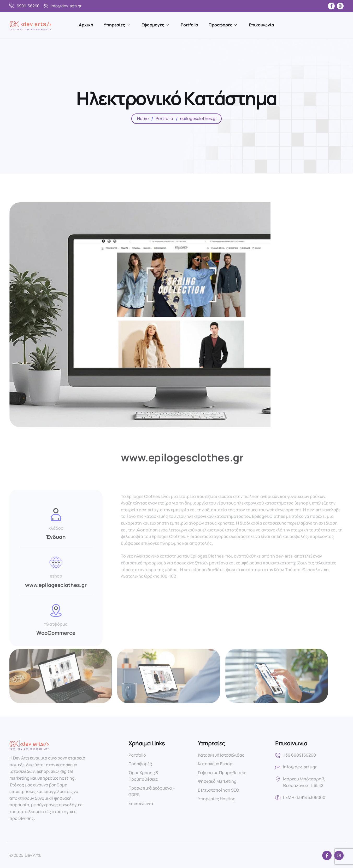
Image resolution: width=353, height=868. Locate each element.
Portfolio (189, 25)
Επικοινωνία (261, 25)
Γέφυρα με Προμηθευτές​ (222, 773)
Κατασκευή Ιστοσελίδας (221, 755)
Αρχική (86, 25)
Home (143, 118)
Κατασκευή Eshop (215, 764)
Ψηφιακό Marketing (217, 781)
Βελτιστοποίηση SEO (219, 790)
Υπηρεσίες (117, 25)
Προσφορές (223, 25)
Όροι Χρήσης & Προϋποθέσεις (143, 776)
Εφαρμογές (155, 25)
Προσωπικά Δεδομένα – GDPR (152, 791)
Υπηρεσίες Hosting (217, 799)
